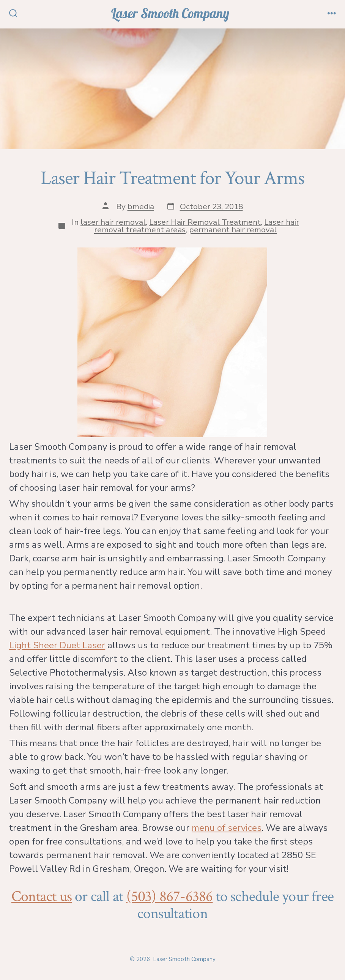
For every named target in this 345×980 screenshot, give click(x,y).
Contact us (42, 896)
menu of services (227, 828)
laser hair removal (113, 222)
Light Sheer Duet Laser (57, 645)
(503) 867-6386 (170, 896)
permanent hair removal (233, 230)
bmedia (141, 206)
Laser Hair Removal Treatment (205, 222)
